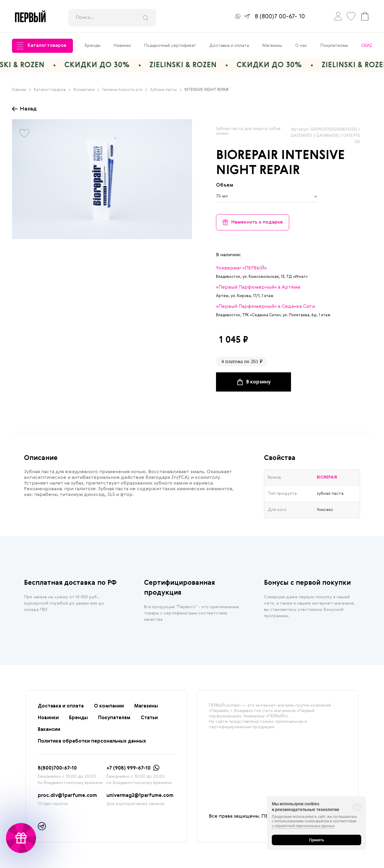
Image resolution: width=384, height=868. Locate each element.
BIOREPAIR (247, 156)
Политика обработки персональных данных (92, 741)
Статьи (149, 718)
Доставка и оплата (229, 46)
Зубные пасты (166, 90)
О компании (109, 706)
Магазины (272, 46)
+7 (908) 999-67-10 (129, 768)
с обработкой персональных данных (303, 826)
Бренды (93, 46)
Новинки (122, 46)
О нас (301, 46)
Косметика (86, 90)
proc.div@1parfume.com (67, 796)
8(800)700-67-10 (57, 768)
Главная (21, 90)
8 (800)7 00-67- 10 (280, 17)
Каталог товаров (41, 46)
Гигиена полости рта (125, 90)
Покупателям (334, 46)
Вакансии (49, 730)
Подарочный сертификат (170, 46)
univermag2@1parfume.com (140, 796)
